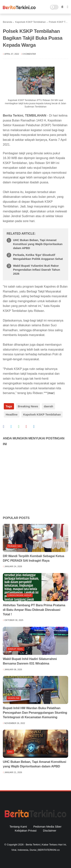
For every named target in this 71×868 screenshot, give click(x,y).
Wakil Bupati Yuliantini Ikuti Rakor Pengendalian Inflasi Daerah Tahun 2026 (37, 270)
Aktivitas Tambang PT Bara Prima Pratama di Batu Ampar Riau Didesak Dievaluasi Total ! (34, 610)
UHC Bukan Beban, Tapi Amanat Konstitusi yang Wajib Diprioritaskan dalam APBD (38, 244)
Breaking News (28, 406)
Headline (12, 414)
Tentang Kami (18, 827)
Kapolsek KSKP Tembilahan (30, 22)
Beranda (7, 22)
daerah (48, 406)
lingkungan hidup (20, 595)
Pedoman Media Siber (47, 827)
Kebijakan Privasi (26, 831)
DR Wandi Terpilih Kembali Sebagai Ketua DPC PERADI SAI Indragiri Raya (34, 558)
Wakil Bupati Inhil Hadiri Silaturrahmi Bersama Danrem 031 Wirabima (30, 661)
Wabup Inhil (16, 649)
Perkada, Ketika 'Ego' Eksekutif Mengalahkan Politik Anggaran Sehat (38, 257)
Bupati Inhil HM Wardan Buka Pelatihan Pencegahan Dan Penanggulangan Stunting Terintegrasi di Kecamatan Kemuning (35, 713)
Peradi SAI (15, 546)
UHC (10, 752)
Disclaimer (50, 831)
